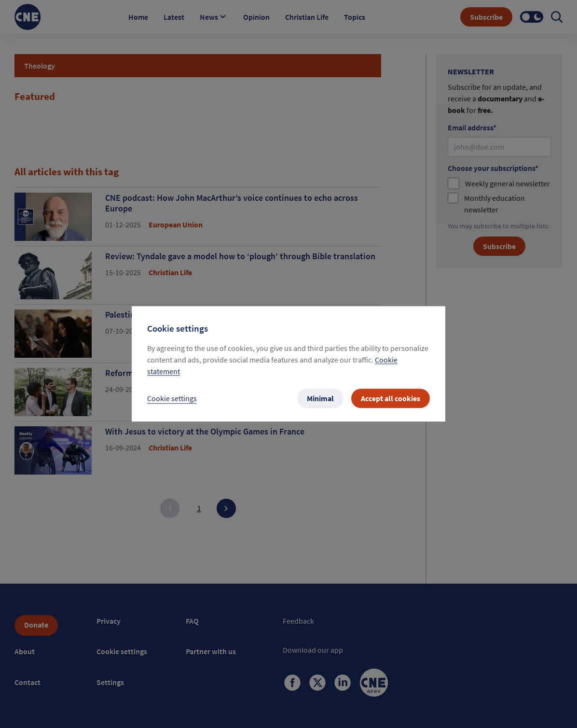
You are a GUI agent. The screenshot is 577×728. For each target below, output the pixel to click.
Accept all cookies (391, 399)
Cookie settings (172, 399)
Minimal (320, 399)
